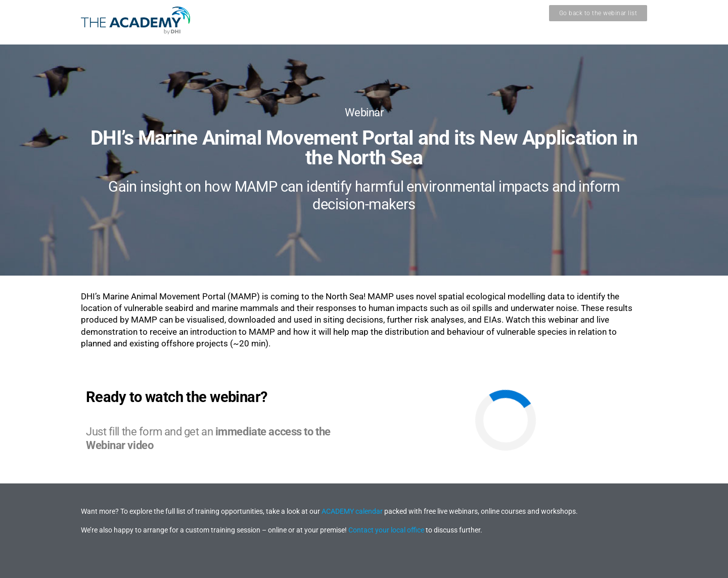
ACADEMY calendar (352, 511)
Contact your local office (386, 530)
